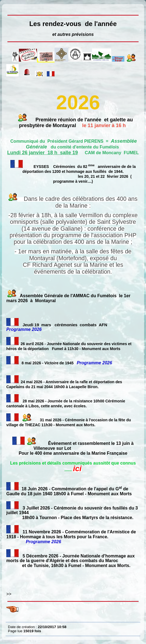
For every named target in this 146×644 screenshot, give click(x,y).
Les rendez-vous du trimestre (9, 8)
